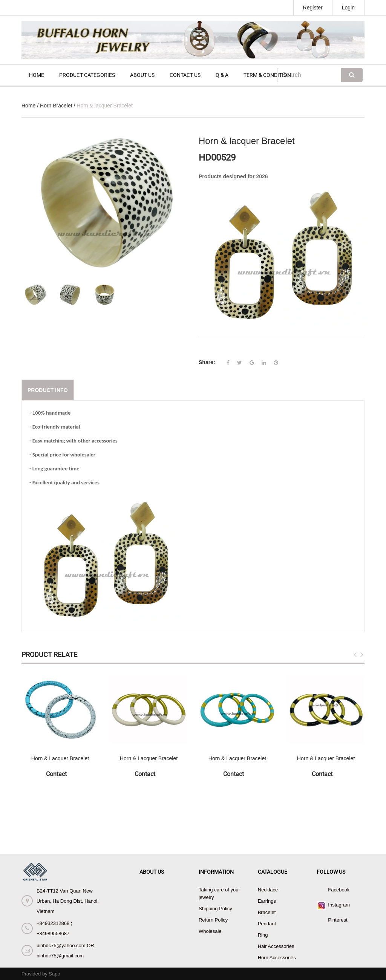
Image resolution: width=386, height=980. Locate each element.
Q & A (222, 75)
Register (313, 8)
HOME (37, 75)
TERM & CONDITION (267, 75)
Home (28, 106)
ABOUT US (142, 75)
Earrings (267, 901)
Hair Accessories (276, 946)
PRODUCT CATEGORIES (87, 75)
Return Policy (213, 920)
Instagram (339, 905)
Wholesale (210, 931)
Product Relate (49, 655)
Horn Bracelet (56, 106)
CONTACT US (185, 75)
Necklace (268, 890)
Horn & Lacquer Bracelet (60, 758)
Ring (263, 935)
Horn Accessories (277, 958)
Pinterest (338, 920)
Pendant (267, 924)
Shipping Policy (215, 909)
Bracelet (267, 912)
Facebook (339, 890)
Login (348, 8)
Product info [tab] (48, 390)
